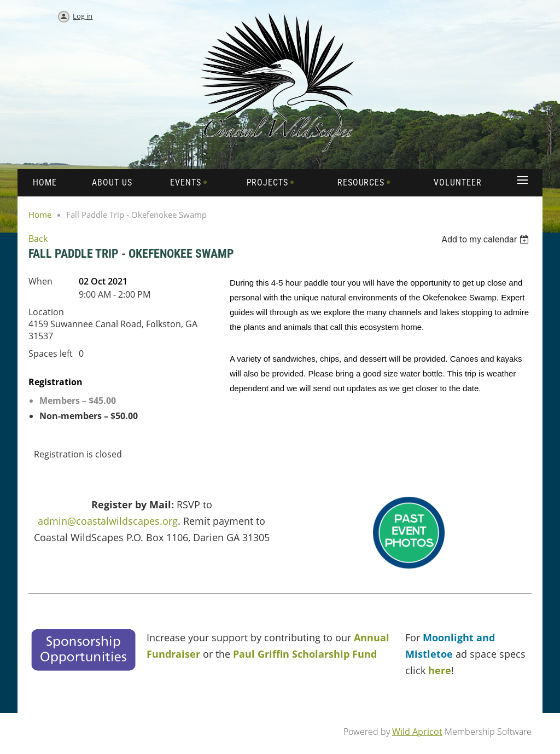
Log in (83, 16)
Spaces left (51, 353)
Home (40, 214)
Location (46, 312)
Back (38, 239)
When (40, 281)
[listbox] (486, 239)
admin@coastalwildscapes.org (108, 521)
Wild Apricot (417, 732)
